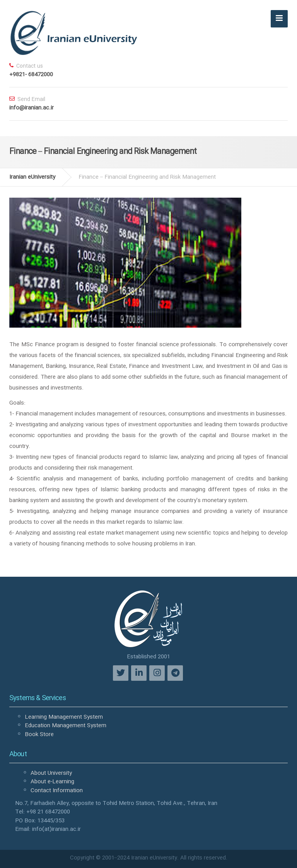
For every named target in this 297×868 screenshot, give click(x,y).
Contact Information (57, 791)
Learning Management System (64, 717)
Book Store (39, 735)
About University (51, 773)
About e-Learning (52, 782)
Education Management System (66, 726)
